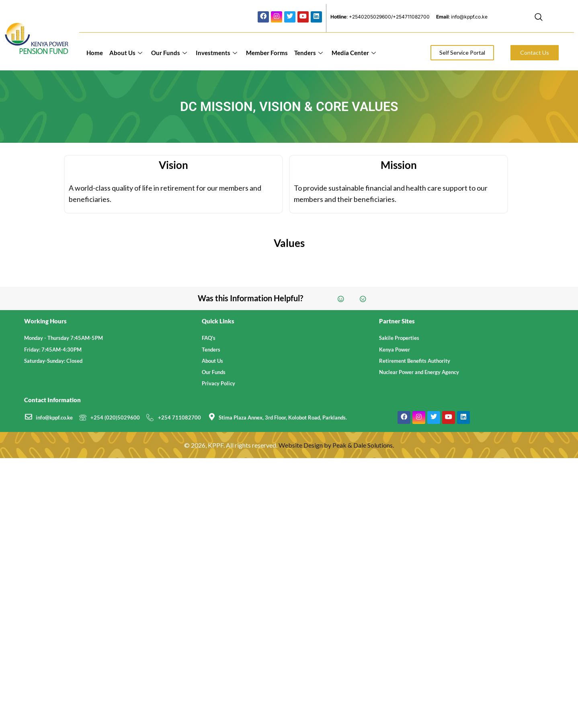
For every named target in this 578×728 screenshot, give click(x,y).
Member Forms (267, 53)
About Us (126, 53)
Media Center (354, 53)
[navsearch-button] (539, 18)
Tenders (308, 53)
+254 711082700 (179, 417)
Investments (216, 53)
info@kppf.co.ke (54, 417)
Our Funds (169, 53)
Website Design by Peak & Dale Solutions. (336, 445)
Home (95, 53)
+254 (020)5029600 (115, 417)
